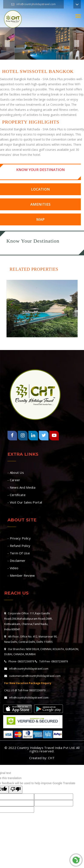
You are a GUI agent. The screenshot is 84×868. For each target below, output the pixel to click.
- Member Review (21, 575)
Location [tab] (40, 189)
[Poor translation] (16, 790)
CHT (51, 758)
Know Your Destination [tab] (41, 170)
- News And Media (21, 487)
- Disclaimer (17, 561)
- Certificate (17, 495)
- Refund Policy (19, 546)
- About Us (16, 472)
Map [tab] (40, 219)
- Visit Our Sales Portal (25, 502)
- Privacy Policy (19, 538)
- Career (14, 480)
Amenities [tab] (40, 204)
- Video (13, 568)
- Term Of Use (19, 553)
